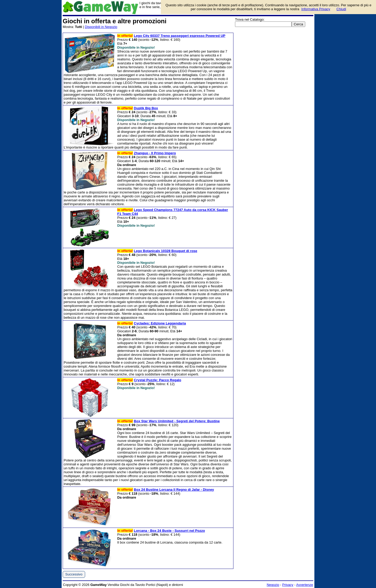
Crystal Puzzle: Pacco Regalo (158, 380)
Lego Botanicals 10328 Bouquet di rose (166, 251)
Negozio (273, 585)
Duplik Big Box (146, 108)
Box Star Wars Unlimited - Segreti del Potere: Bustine (177, 421)
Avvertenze (305, 585)
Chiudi (341, 9)
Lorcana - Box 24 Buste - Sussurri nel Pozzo (169, 531)
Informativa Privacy (316, 9)
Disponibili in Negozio (101, 27)
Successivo (74, 574)
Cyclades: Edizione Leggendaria (160, 323)
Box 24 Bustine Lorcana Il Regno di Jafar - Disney (174, 490)
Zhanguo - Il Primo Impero (155, 153)
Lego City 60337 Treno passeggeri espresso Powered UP (180, 36)
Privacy (288, 585)
